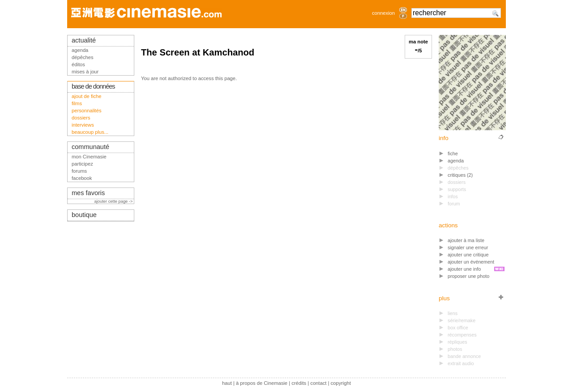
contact (318, 383)
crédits (299, 383)
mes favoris (88, 193)
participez (82, 164)
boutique (84, 215)
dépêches (83, 57)
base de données (93, 86)
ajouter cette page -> (114, 201)
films (77, 103)
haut (227, 383)
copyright (340, 383)
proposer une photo (468, 276)
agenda (456, 161)
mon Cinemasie (89, 157)
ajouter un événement (471, 262)
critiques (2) (460, 175)
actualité (84, 40)
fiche (453, 153)
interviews (83, 125)
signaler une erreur (468, 247)
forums (79, 171)
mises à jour (85, 72)
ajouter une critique (468, 255)
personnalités (87, 111)
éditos (78, 64)
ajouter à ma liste (466, 240)
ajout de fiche (87, 96)
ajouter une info (464, 269)
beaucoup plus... (90, 132)
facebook (82, 178)
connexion (383, 13)
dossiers (81, 118)
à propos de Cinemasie (262, 383)
